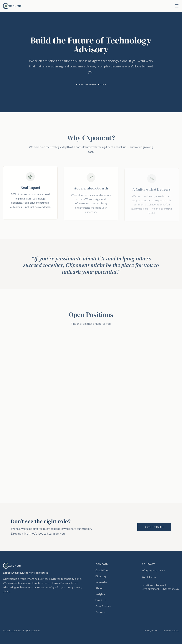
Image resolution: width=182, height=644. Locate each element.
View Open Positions (91, 84)
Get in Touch (154, 527)
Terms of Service (171, 631)
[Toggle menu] (177, 6)
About (99, 588)
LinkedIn (149, 577)
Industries (101, 582)
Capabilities (102, 570)
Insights (100, 594)
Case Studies (103, 606)
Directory (101, 576)
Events (101, 600)
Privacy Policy (151, 631)
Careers (100, 612)
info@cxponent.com (153, 570)
